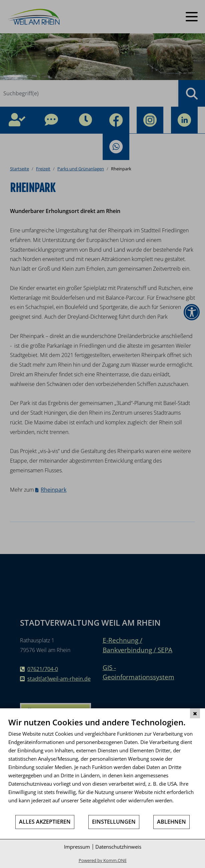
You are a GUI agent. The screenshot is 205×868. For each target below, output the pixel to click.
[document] (102, 766)
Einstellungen (114, 822)
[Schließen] (195, 713)
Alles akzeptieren (45, 822)
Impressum (77, 847)
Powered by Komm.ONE (103, 860)
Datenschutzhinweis (118, 847)
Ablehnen (171, 822)
